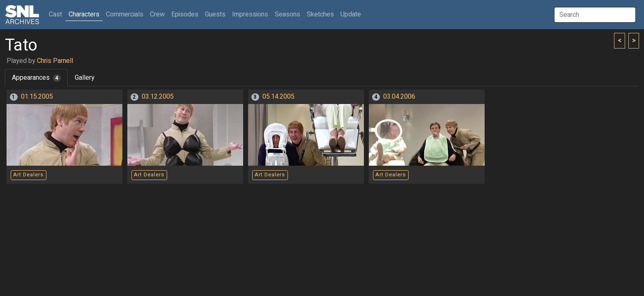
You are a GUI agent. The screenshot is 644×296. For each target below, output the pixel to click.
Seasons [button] (287, 14)
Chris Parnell (55, 61)
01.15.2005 (37, 97)
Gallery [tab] (85, 78)
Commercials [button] (125, 14)
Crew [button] (157, 14)
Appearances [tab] (36, 78)
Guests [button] (215, 14)
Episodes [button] (185, 14)
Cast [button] (57, 14)
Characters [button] (84, 14)
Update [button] (351, 14)
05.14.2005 (278, 97)
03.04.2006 (399, 97)
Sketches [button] (320, 14)
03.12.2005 (158, 97)
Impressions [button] (250, 14)
